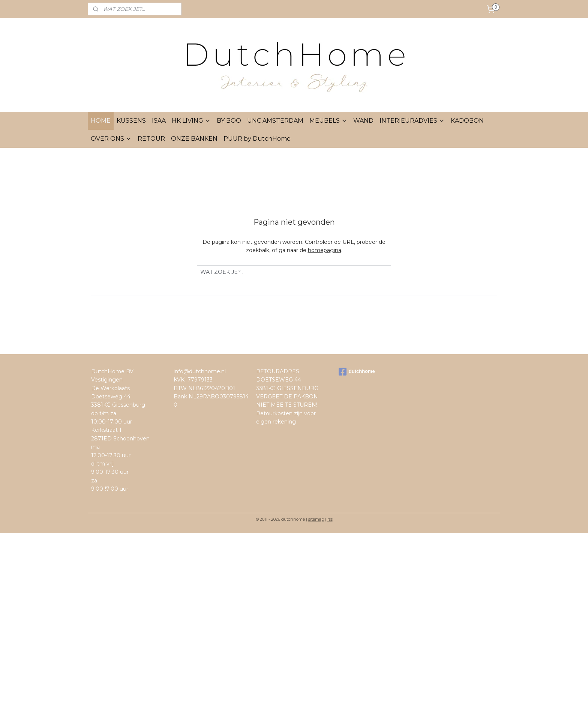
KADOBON (467, 121)
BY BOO (229, 121)
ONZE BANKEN (194, 139)
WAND (363, 121)
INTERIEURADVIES (412, 121)
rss (330, 519)
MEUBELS (328, 121)
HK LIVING (191, 121)
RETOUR (151, 139)
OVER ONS (111, 139)
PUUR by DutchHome (257, 139)
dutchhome (357, 372)
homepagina (325, 250)
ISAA (159, 121)
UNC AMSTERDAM (275, 121)
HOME (101, 121)
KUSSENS (131, 121)
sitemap (316, 519)
